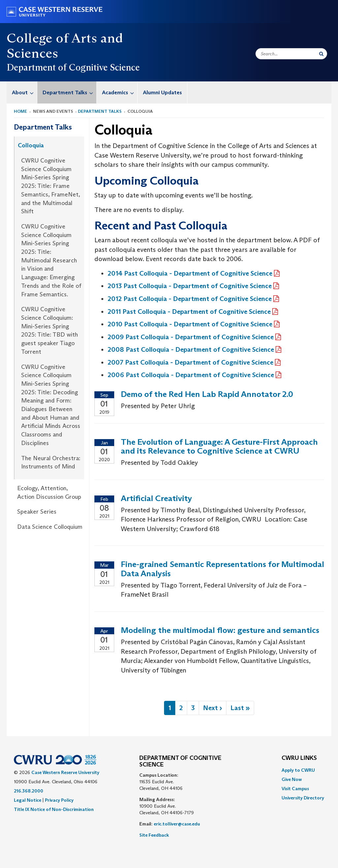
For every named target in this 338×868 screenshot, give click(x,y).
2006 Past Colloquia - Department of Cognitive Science (191, 375)
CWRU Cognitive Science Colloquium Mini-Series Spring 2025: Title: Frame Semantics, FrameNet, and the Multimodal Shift (51, 186)
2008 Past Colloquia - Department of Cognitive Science (191, 349)
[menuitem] (22, 92)
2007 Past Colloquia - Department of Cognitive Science (190, 362)
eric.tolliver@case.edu (177, 824)
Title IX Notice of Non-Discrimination (54, 809)
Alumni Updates (162, 92)
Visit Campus (295, 789)
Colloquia (31, 145)
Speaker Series (37, 512)
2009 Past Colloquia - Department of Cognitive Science (191, 337)
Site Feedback (154, 835)
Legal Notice (28, 800)
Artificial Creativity (156, 498)
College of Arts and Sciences (65, 45)
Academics (120, 92)
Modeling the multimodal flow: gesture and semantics (220, 630)
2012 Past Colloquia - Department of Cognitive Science (190, 299)
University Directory (303, 798)
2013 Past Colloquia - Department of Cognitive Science (190, 286)
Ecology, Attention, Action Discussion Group (49, 493)
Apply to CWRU (298, 770)
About (24, 92)
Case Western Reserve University (65, 772)
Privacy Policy (59, 800)
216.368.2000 (29, 791)
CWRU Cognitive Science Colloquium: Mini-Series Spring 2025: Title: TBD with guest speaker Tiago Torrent (50, 330)
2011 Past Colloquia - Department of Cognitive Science (189, 312)
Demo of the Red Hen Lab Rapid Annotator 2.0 (207, 394)
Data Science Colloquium (50, 527)
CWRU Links (299, 758)
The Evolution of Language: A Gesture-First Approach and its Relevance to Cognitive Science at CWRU (219, 447)
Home (20, 111)
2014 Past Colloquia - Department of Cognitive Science (190, 273)
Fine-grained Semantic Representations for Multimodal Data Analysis (222, 569)
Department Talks (69, 92)
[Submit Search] (321, 54)
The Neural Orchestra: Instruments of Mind (51, 463)
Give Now (292, 779)
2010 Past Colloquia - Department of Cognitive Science (190, 324)
